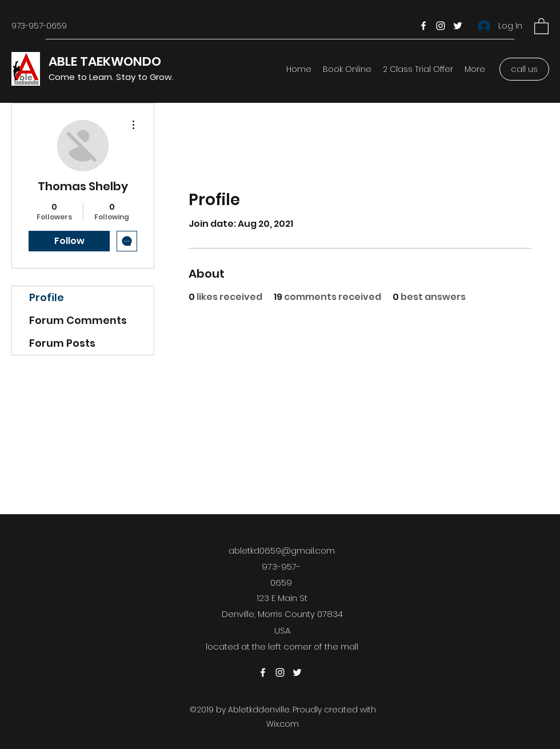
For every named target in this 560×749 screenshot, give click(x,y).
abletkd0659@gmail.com (282, 550)
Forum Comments (78, 320)
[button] (541, 26)
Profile (47, 297)
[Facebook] (423, 26)
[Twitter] (458, 26)
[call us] (524, 69)
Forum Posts (62, 343)
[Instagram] (441, 26)
